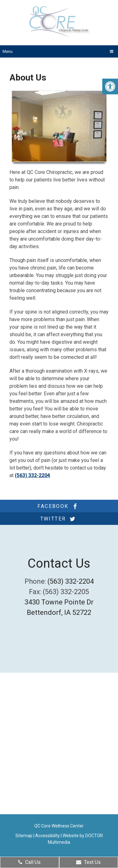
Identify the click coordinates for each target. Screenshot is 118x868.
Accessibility (48, 836)
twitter (59, 519)
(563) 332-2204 (32, 475)
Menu (8, 51)
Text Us (88, 862)
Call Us (29, 862)
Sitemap (24, 836)
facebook (59, 506)
